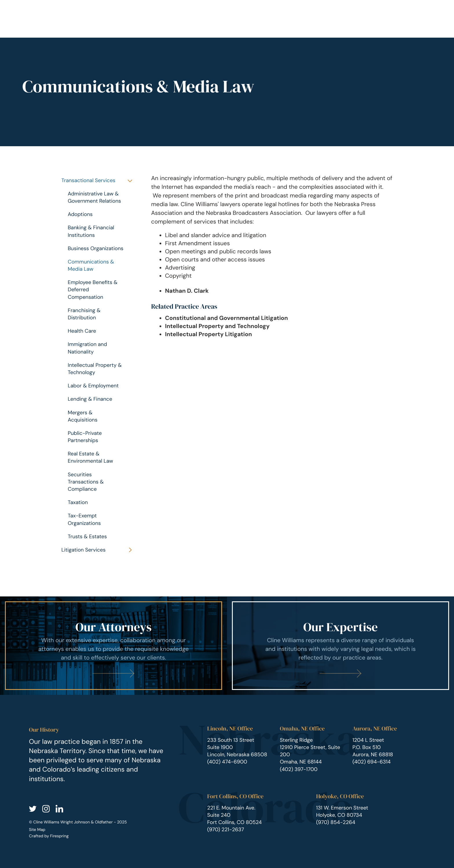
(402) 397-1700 (299, 769)
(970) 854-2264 (336, 822)
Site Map (37, 830)
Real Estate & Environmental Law (90, 457)
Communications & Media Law (91, 265)
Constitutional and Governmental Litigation (226, 318)
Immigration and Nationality (87, 348)
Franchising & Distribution (84, 314)
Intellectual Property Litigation (208, 334)
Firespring (59, 836)
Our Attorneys (114, 627)
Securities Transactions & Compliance (86, 482)
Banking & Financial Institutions (91, 231)
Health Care (82, 331)
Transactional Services (99, 181)
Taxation (78, 502)
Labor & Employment (93, 386)
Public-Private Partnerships (85, 437)
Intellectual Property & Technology (95, 369)
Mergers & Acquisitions (83, 416)
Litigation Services (99, 550)
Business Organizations (96, 248)
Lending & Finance (90, 399)
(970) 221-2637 (226, 829)
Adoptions (80, 214)
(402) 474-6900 (227, 762)
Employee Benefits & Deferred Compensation (93, 290)
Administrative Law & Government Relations (94, 197)
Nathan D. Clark (187, 291)
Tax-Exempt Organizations (84, 519)
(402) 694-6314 (371, 762)
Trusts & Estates (87, 536)
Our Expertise (340, 627)
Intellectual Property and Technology (217, 326)
